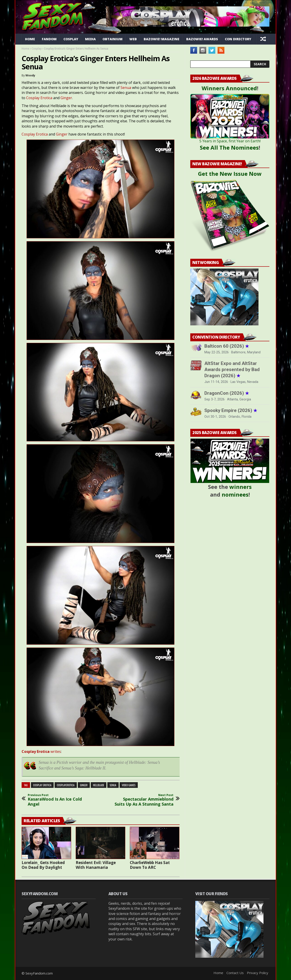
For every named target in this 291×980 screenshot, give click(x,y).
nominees (235, 494)
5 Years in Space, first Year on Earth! (230, 141)
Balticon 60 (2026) (227, 346)
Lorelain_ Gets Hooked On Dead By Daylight (43, 865)
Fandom (49, 39)
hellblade (99, 785)
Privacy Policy (258, 973)
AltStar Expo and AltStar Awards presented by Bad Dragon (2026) (232, 369)
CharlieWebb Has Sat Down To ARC (150, 865)
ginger (84, 785)
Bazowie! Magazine (162, 39)
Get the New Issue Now (230, 174)
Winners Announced (229, 88)
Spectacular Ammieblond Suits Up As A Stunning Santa (143, 800)
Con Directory (238, 39)
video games (129, 785)
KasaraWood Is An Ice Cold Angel (58, 800)
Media (90, 39)
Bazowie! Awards (202, 39)
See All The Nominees (229, 147)
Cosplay (71, 39)
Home (30, 39)
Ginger (66, 98)
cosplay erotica (42, 785)
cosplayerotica (66, 785)
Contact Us (235, 973)
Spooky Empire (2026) (231, 410)
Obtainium (113, 39)
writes (41, 751)
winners (241, 487)
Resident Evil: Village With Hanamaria (96, 865)
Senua (126, 88)
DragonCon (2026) (227, 393)
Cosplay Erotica (39, 98)
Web (133, 39)
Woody (30, 75)
